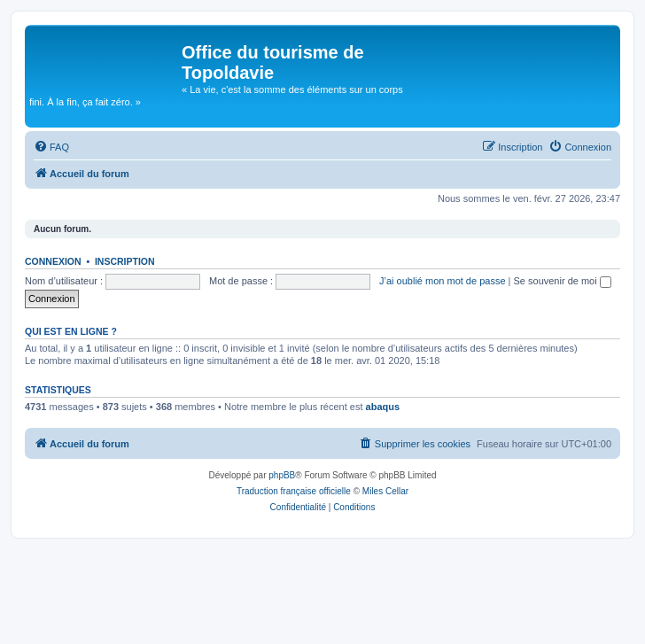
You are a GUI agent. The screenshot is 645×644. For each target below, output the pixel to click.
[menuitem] (51, 147)
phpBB (282, 475)
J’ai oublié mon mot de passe (442, 281)
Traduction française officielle (294, 491)
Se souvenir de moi (563, 281)
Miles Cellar (385, 491)
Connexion (53, 261)
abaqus (383, 407)
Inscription (125, 261)
